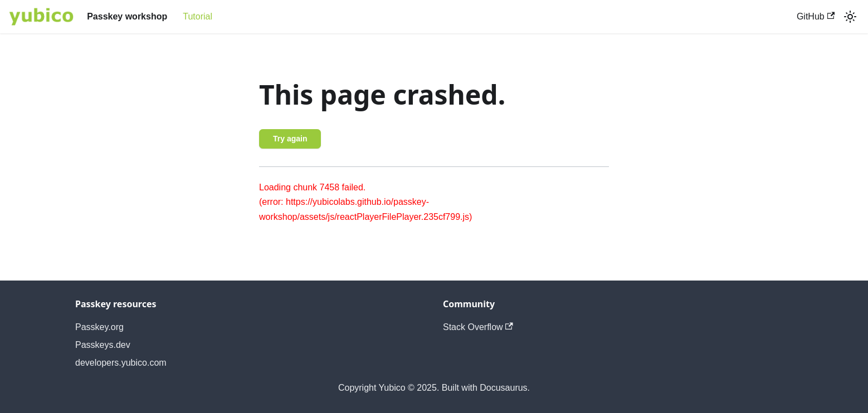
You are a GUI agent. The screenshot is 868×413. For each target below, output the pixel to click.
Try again (290, 139)
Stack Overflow (478, 327)
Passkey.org (99, 327)
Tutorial (198, 16)
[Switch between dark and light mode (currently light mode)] (850, 17)
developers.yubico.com (121, 363)
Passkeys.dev (103, 345)
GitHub (816, 16)
